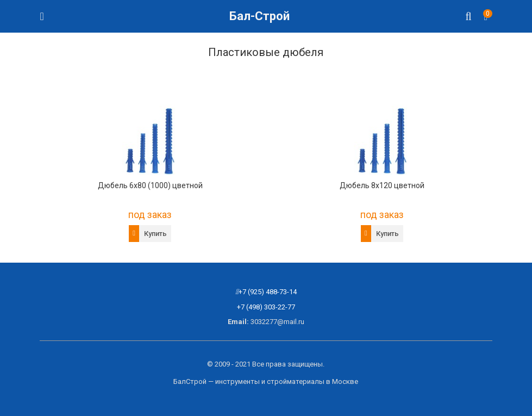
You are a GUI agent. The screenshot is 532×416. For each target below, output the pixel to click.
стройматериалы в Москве (312, 381)
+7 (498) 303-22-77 (266, 307)
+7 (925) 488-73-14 (268, 292)
